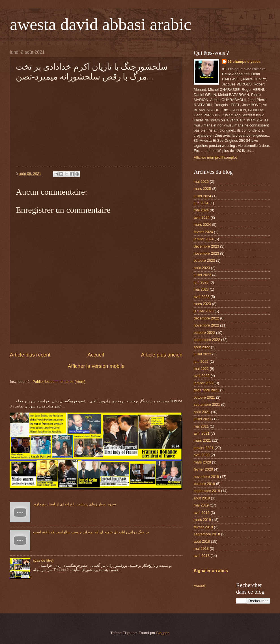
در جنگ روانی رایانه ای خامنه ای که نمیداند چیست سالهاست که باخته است (91, 532)
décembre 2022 (206, 318)
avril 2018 (202, 556)
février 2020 (203, 469)
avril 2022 (202, 376)
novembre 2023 (206, 253)
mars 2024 (202, 225)
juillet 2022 (203, 354)
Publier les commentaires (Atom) (59, 382)
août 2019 (202, 498)
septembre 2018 (207, 534)
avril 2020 (202, 455)
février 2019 (203, 527)
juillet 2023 (203, 275)
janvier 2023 (204, 311)
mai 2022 (201, 369)
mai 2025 (201, 182)
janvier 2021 (204, 448)
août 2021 (202, 412)
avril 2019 (202, 513)
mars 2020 (202, 462)
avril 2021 (202, 433)
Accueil (96, 355)
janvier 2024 (204, 239)
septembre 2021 (207, 404)
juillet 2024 (203, 196)
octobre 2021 (204, 397)
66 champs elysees (244, 62)
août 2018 (202, 541)
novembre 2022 (206, 325)
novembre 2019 (206, 477)
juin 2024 (201, 203)
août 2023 (202, 268)
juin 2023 (201, 282)
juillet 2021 (203, 419)
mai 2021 (201, 426)
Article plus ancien (162, 355)
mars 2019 (202, 520)
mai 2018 (201, 549)
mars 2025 (202, 189)
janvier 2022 (204, 383)
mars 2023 (202, 304)
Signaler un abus (211, 571)
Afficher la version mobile (96, 366)
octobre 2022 (204, 333)
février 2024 (203, 232)
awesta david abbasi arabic (101, 24)
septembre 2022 (207, 340)
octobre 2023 (204, 260)
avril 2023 (202, 297)
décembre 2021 (206, 390)
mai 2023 (201, 289)
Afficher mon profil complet (215, 157)
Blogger (163, 633)
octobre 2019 (204, 484)
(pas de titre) (43, 560)
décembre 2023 (206, 246)
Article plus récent (30, 355)
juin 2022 (201, 361)
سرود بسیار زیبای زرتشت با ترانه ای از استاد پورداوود (75, 504)
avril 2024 (202, 217)
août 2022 (202, 347)
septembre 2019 (207, 491)
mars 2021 (202, 440)
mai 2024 (201, 210)
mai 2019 (201, 505)
